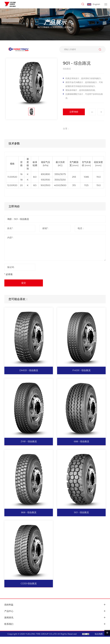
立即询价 (74, 112)
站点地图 (99, 634)
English (96, 4)
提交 (24, 283)
